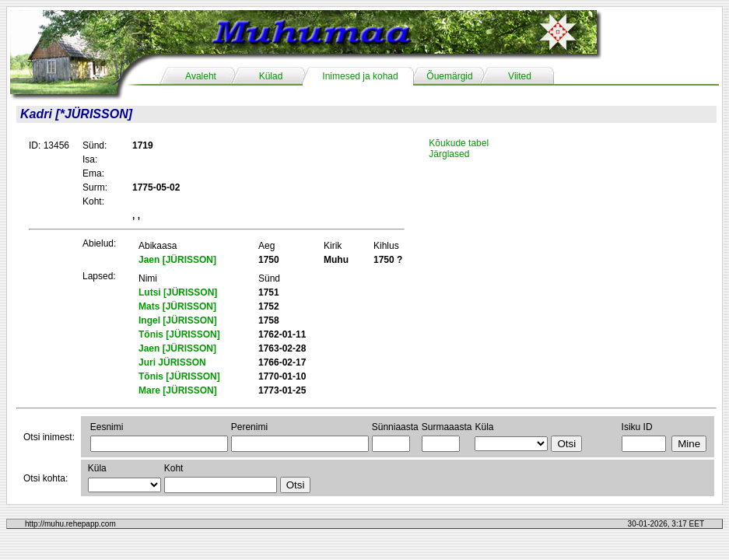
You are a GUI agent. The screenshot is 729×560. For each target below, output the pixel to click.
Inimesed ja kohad (360, 76)
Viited (520, 76)
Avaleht (201, 76)
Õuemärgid (449, 76)
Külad (271, 76)
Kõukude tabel (459, 143)
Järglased (449, 154)
